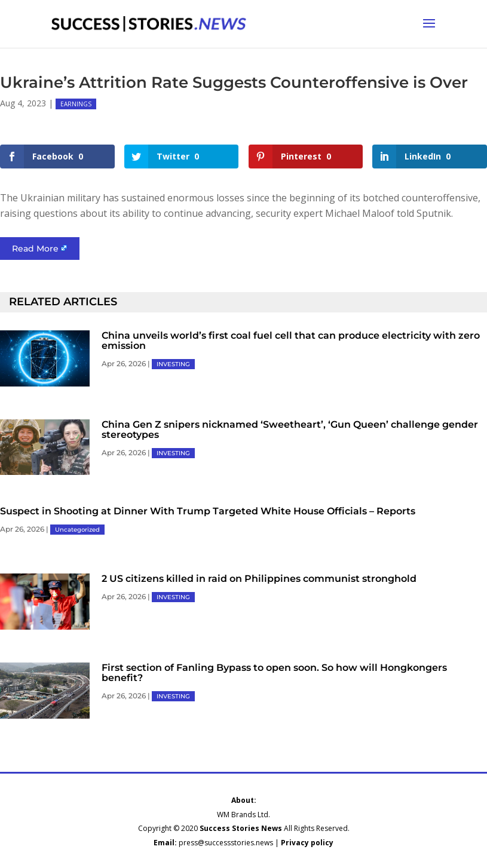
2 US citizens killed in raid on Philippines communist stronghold (259, 579)
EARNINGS (76, 104)
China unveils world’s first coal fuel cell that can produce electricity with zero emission (291, 341)
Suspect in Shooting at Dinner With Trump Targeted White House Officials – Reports (208, 511)
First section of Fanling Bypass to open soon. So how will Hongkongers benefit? (274, 673)
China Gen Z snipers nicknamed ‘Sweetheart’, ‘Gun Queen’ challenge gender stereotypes (290, 430)
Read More (35, 249)
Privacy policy (307, 843)
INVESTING (173, 364)
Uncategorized (77, 530)
